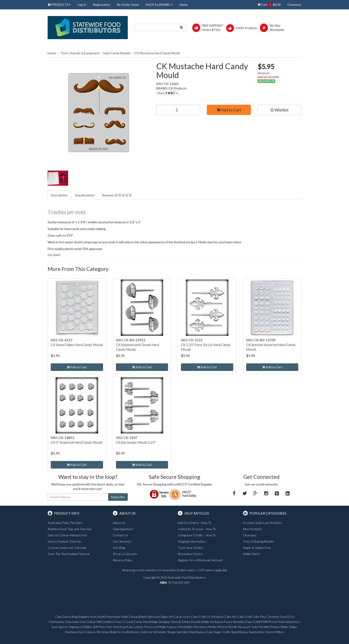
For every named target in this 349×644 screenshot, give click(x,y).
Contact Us (121, 535)
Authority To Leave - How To (197, 529)
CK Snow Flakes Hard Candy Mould (77, 345)
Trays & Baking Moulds (259, 541)
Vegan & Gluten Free (257, 548)
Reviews (117, 195)
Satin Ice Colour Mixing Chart (67, 535)
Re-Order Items (128, 5)
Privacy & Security (125, 554)
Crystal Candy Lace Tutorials (67, 548)
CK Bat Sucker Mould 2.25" (136, 442)
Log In (82, 5)
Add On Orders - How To (195, 523)
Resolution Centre (190, 554)
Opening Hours (123, 529)
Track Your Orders (191, 548)
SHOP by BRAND (159, 5)
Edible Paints (252, 554)
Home (184, 5)
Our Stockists (122, 541)
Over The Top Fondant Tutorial (69, 554)
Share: (168, 93)
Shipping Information (192, 541)
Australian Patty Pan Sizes (65, 523)
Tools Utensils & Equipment (80, 53)
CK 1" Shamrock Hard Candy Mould (76, 442)
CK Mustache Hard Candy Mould (157, 53)
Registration (101, 5)
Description (59, 195)
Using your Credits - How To (197, 535)
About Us (119, 523)
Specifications (85, 195)
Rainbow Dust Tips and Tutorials (70, 529)
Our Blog (119, 548)
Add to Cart (229, 110)
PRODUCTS (59, 5)
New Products (253, 529)
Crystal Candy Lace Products (263, 523)
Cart (269, 5)
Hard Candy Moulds (117, 53)
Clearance (250, 535)
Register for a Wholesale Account (200, 560)
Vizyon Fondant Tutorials (65, 541)
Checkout (294, 5)
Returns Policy (123, 560)
